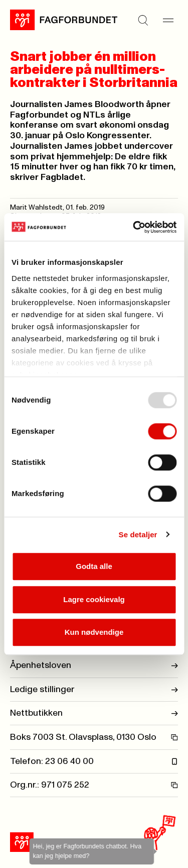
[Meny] (168, 20)
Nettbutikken (94, 713)
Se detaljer (138, 535)
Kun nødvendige (94, 632)
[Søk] (143, 20)
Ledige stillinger (94, 690)
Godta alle (94, 566)
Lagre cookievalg (94, 599)
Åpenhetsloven (94, 665)
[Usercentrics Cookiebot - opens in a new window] (134, 227)
